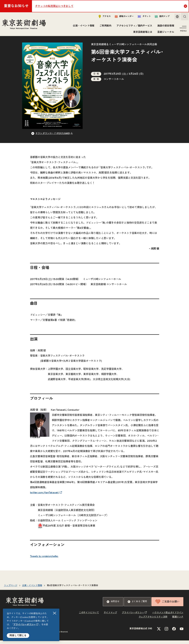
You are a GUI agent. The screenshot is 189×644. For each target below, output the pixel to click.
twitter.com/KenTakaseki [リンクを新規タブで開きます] (44, 496)
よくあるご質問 (137, 605)
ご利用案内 (105, 27)
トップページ (11, 589)
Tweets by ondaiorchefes (44, 560)
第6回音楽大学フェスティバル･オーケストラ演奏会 (72, 589)
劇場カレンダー (122, 17)
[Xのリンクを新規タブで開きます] (159, 632)
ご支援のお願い (167, 605)
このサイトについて (89, 616)
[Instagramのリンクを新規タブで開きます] (166, 632)
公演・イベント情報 (83, 27)
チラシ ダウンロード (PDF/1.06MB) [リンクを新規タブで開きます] (53, 137)
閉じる (55, 613)
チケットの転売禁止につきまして (54, 6)
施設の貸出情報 (165, 27)
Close (186, 6)
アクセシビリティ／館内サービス (134, 27)
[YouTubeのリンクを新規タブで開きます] (182, 632)
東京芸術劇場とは (142, 33)
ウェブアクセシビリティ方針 (153, 620)
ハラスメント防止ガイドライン (168, 616)
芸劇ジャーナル (165, 33)
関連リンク (178, 620)
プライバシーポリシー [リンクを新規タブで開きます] (25, 625)
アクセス (102, 17)
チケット (142, 17)
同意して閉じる (18, 636)
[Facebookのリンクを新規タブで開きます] (174, 632)
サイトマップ (110, 616)
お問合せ (113, 605)
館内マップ (160, 17)
